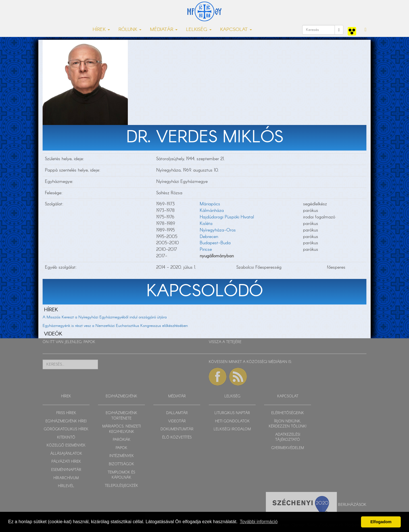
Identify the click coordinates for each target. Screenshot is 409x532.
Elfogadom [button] (381, 522)
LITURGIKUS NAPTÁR (232, 413)
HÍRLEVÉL (66, 486)
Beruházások (352, 504)
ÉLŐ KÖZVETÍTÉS (177, 438)
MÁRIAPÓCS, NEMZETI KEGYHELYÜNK (122, 429)
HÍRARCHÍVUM (66, 478)
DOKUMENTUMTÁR (177, 429)
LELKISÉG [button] (199, 30)
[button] (366, 30)
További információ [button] (259, 522)
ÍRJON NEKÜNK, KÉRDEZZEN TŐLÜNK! (288, 424)
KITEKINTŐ (66, 438)
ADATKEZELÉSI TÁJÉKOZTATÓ (288, 437)
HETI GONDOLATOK (232, 421)
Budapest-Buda (215, 243)
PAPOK (89, 342)
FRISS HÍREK (66, 413)
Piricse (206, 250)
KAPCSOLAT (288, 396)
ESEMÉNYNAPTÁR (66, 470)
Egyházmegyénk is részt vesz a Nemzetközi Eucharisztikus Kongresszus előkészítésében (115, 326)
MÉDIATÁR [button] (164, 30)
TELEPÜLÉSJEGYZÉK (121, 486)
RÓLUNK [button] (130, 30)
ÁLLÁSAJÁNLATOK (66, 454)
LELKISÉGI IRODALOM (232, 429)
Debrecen (209, 237)
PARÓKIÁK (122, 440)
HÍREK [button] (101, 30)
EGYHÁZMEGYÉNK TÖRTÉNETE (121, 416)
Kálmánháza (212, 211)
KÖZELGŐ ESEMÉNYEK (66, 446)
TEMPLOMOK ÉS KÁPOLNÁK (121, 475)
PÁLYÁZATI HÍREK (66, 462)
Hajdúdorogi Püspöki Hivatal (227, 217)
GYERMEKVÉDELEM (288, 448)
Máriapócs (210, 204)
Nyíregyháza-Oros (218, 230)
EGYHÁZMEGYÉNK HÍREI (66, 421)
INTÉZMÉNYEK (122, 456)
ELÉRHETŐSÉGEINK (288, 413)
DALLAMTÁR (177, 413)
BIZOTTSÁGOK (121, 464)
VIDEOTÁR (177, 421)
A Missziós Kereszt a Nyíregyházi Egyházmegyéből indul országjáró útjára (105, 317)
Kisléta (206, 224)
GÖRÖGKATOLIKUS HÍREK (66, 429)
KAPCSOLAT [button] (236, 30)
